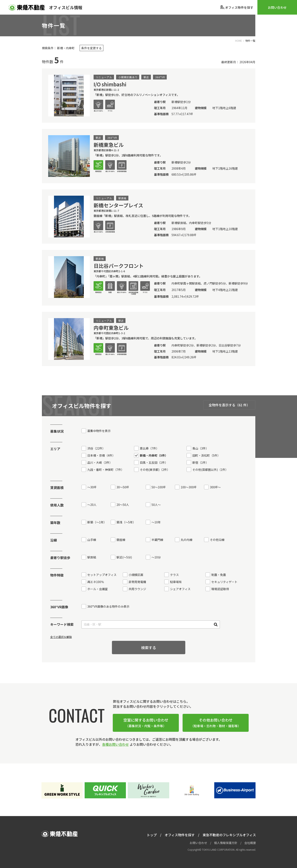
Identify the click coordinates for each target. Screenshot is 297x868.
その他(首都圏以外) (210, 470)
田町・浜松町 (206, 455)
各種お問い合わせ (115, 744)
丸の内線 (187, 540)
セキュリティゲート (224, 582)
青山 (201, 448)
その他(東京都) (155, 470)
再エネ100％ (96, 582)
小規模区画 (136, 575)
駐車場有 (176, 582)
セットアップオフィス (102, 575)
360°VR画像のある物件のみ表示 (108, 606)
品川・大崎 (100, 462)
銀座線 (121, 540)
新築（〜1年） (97, 522)
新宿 (201, 462)
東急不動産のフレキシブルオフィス (229, 835)
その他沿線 (217, 540)
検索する (149, 648)
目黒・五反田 (154, 462)
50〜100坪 (159, 487)
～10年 (156, 522)
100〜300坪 (189, 487)
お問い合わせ (277, 7)
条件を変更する (91, 48)
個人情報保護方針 (226, 843)
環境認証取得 (220, 589)
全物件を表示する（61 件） (229, 405)
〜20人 (92, 505)
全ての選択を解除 (61, 637)
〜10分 (156, 557)
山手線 (92, 540)
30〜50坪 (123, 487)
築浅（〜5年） (126, 522)
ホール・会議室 (98, 589)
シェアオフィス (180, 589)
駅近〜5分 (124, 557)
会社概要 (250, 843)
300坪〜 (215, 487)
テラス (174, 575)
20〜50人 (123, 505)
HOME (239, 41)
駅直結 (92, 557)
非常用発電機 (137, 582)
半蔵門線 (157, 540)
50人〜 (156, 505)
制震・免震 (219, 575)
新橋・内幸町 (154, 455)
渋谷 (96, 448)
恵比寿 (149, 448)
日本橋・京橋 (101, 455)
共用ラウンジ (137, 589)
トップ (152, 835)
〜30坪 (92, 487)
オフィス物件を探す (180, 835)
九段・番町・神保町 (106, 470)
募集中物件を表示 (99, 431)
